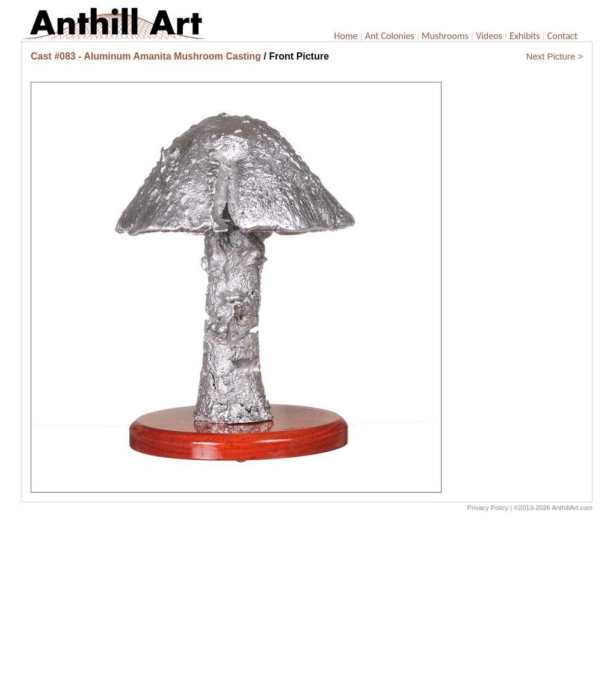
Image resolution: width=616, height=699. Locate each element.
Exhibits (525, 36)
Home (346, 36)
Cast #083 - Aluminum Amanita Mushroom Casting (146, 56)
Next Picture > (554, 56)
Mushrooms (445, 36)
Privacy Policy (488, 508)
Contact (562, 36)
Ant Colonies (390, 36)
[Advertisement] (307, 608)
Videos (489, 36)
